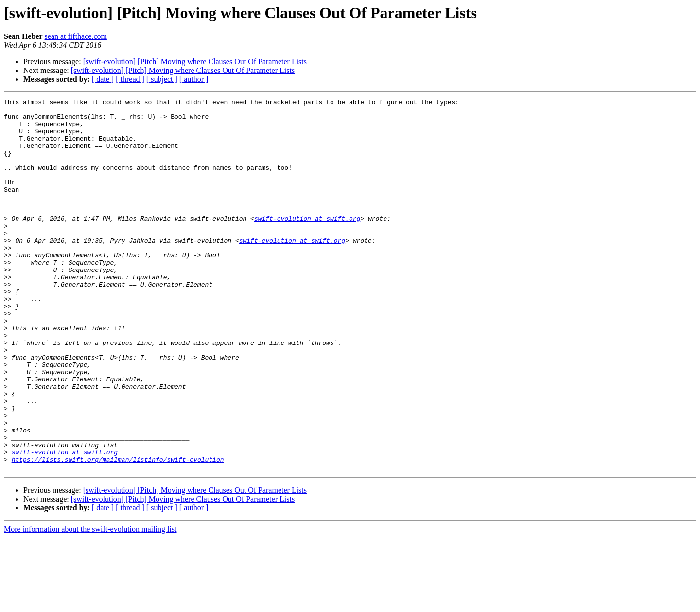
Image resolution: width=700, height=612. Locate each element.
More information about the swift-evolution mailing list (90, 603)
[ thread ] (130, 79)
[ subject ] (162, 79)
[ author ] (194, 79)
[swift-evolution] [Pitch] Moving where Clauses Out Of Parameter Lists (195, 62)
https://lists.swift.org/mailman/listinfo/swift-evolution (118, 532)
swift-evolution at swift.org (307, 243)
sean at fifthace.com (76, 36)
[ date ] (103, 79)
